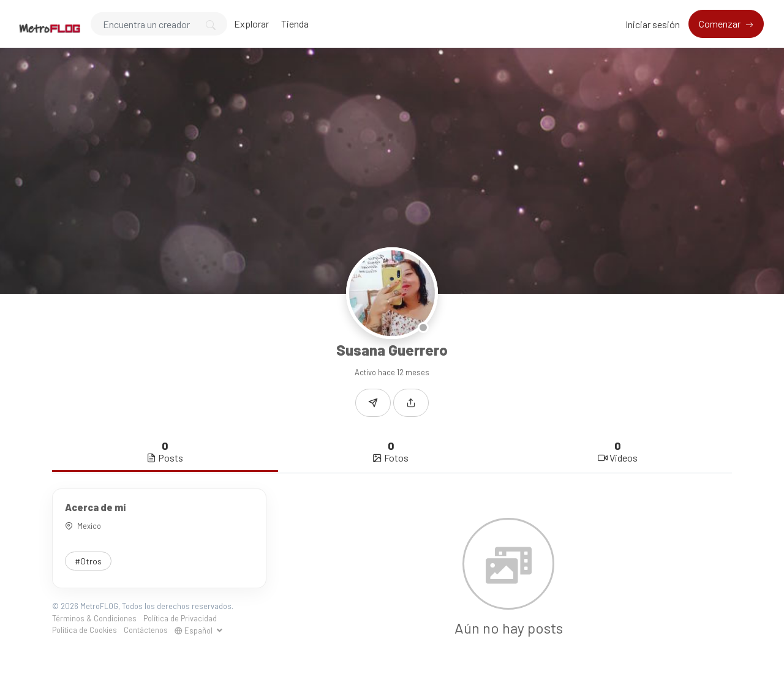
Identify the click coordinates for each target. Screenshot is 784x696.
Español (194, 631)
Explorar (251, 24)
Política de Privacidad (180, 618)
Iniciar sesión (653, 24)
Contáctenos (146, 630)
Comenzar (721, 24)
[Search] (159, 24)
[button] (411, 403)
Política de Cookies (85, 630)
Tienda (295, 24)
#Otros (88, 561)
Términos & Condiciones (94, 618)
